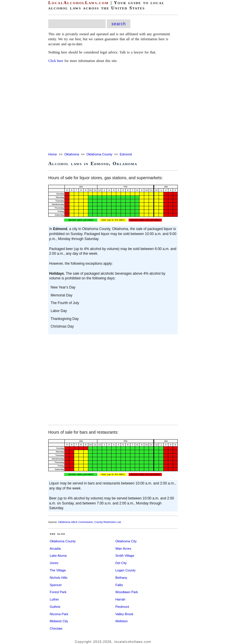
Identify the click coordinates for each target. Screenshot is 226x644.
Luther (54, 599)
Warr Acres (123, 549)
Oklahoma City (126, 541)
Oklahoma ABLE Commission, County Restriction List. (90, 522)
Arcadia (55, 549)
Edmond (126, 154)
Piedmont (122, 607)
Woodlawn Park (127, 592)
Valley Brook (124, 614)
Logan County (126, 570)
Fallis (119, 585)
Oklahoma (72, 154)
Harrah (120, 599)
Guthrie (55, 607)
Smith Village (125, 556)
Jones (54, 563)
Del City (121, 563)
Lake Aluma (58, 556)
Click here (56, 61)
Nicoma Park (59, 614)
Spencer (56, 585)
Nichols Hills (59, 578)
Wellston (122, 621)
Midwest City (59, 621)
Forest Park (58, 592)
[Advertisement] (113, 108)
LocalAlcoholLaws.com (78, 3)
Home (53, 154)
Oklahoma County (99, 154)
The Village (58, 570)
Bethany (121, 578)
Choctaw (56, 628)
